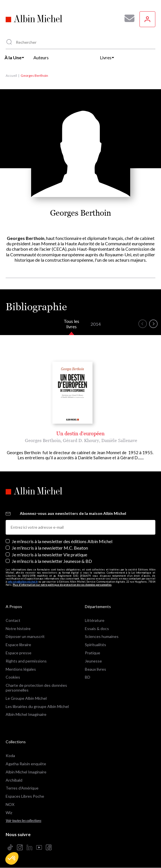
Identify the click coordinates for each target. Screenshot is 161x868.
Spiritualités (95, 645)
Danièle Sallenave (119, 440)
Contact (13, 620)
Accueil (11, 76)
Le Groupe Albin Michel (26, 698)
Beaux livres (95, 669)
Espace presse (19, 653)
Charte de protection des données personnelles (36, 688)
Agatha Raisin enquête (26, 764)
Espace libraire (18, 645)
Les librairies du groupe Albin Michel (37, 706)
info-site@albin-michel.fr (23, 582)
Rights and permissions (26, 661)
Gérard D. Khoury (81, 440)
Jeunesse (93, 661)
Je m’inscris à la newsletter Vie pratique (50, 555)
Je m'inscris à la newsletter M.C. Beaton (50, 548)
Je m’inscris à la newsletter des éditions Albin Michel (62, 541)
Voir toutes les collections (23, 821)
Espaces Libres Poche (25, 796)
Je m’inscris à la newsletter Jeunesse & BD (52, 561)
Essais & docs (97, 628)
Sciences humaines (102, 636)
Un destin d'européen (80, 433)
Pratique (93, 653)
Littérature (95, 620)
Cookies (13, 677)
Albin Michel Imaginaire (26, 714)
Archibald (14, 780)
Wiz (9, 813)
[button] (12, 858)
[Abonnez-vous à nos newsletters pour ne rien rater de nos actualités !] (127, 18)
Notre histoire (18, 628)
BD (88, 677)
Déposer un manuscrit (25, 636)
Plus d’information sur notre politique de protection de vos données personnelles (62, 585)
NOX (10, 804)
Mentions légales (21, 669)
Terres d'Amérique (22, 788)
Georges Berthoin (43, 440)
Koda (10, 756)
